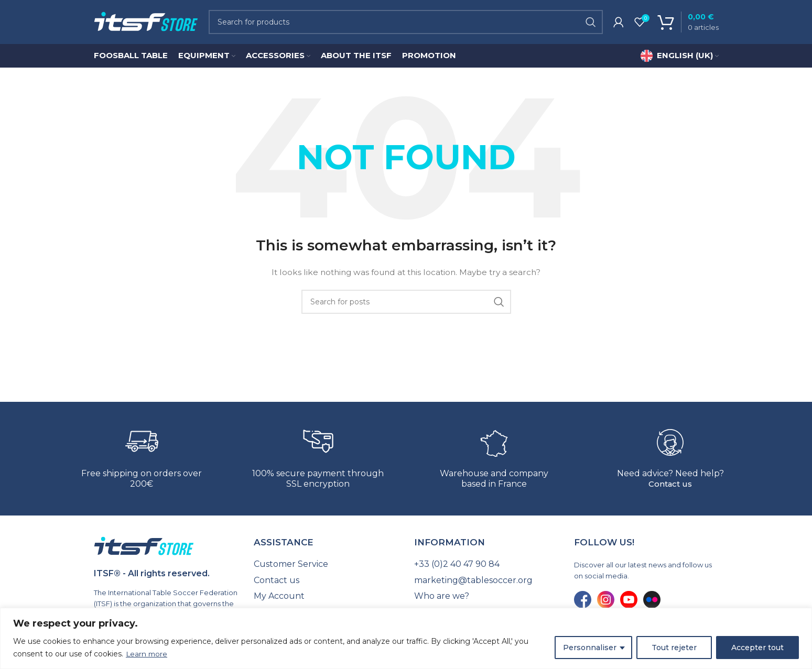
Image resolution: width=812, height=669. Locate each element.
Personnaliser (590, 648)
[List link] (326, 567)
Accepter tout (757, 648)
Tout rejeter (674, 648)
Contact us (670, 487)
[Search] (406, 24)
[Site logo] (146, 23)
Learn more (147, 654)
